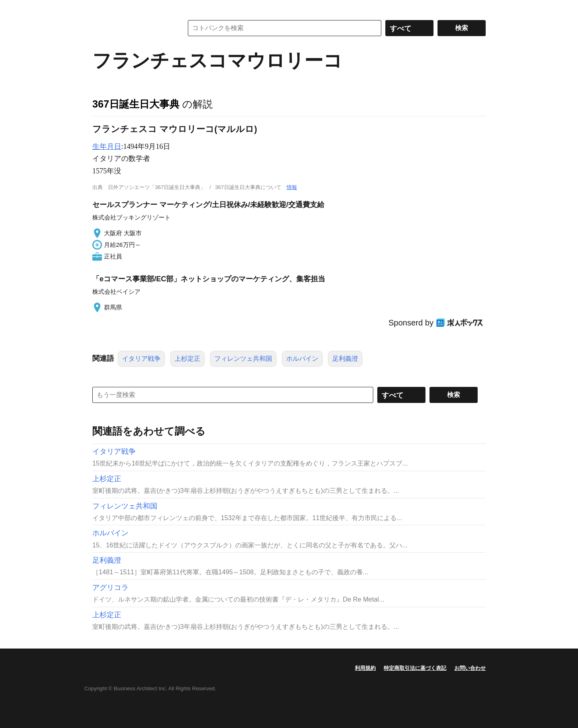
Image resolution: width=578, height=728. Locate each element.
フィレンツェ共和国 (243, 359)
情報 (292, 187)
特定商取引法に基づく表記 (415, 668)
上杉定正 (187, 359)
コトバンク (132, 28)
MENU (100, 8)
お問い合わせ (470, 668)
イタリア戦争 (141, 359)
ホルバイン (302, 359)
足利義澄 (345, 359)
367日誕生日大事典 (136, 104)
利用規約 (365, 668)
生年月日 (107, 146)
